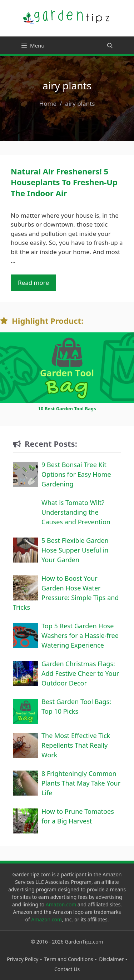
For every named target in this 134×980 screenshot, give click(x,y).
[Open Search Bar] (110, 45)
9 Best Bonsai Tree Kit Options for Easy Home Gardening (76, 474)
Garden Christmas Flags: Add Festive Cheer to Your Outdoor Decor (80, 673)
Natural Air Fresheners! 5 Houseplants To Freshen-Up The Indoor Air (64, 182)
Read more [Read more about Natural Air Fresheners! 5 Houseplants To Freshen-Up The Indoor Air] (33, 283)
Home (48, 103)
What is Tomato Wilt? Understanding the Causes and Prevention (76, 512)
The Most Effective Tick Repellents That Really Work (76, 745)
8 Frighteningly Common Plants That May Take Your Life (81, 783)
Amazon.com (61, 904)
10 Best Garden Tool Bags (67, 409)
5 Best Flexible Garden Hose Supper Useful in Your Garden (75, 550)
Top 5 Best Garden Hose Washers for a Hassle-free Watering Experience (80, 635)
